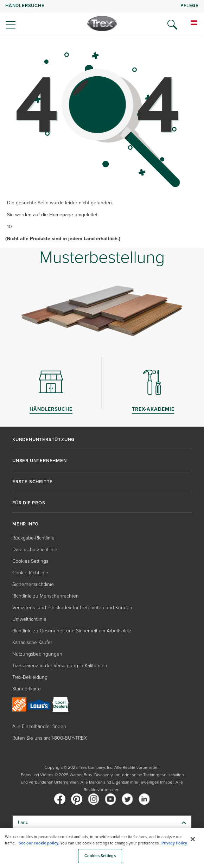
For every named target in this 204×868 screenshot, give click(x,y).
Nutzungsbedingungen (37, 654)
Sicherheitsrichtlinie (33, 584)
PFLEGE (190, 5)
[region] (102, 848)
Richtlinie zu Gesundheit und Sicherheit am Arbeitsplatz (72, 631)
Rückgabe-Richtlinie (33, 538)
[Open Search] (172, 25)
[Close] (193, 839)
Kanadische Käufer (32, 642)
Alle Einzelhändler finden (39, 726)
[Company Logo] (102, 24)
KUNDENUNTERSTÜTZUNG (43, 440)
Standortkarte (27, 689)
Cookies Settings (30, 561)
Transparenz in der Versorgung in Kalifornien (60, 666)
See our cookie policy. (39, 843)
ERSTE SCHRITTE (33, 482)
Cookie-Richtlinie (30, 573)
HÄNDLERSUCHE (25, 5)
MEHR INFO (25, 524)
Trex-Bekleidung (30, 677)
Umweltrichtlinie (29, 619)
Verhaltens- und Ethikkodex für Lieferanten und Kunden (72, 608)
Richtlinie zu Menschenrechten (46, 596)
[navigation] (102, 18)
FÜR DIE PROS (29, 503)
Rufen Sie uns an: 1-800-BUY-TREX (50, 738)
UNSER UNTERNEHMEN (40, 461)
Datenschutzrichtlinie (35, 550)
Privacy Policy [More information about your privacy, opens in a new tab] (174, 843)
